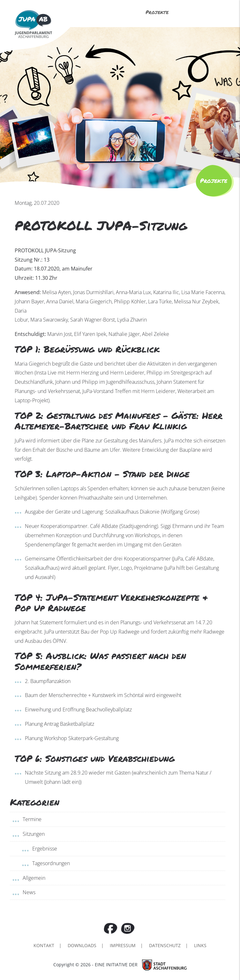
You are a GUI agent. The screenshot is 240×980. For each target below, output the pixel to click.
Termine (32, 819)
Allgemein (34, 878)
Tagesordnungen (51, 863)
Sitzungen (34, 834)
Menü (205, 13)
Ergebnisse (45, 849)
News (29, 892)
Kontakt (44, 945)
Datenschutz (165, 945)
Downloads (82, 945)
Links (200, 945)
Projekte (157, 12)
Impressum (123, 945)
